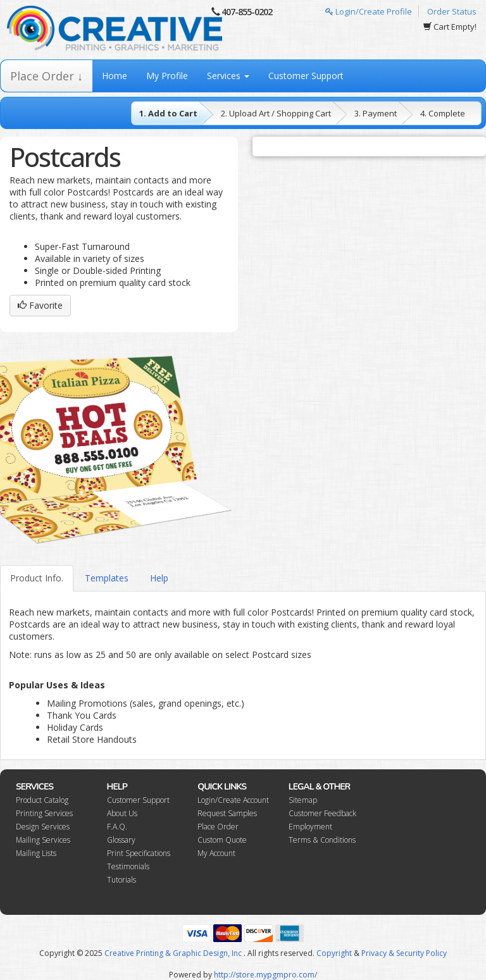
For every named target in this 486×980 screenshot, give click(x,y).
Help (159, 578)
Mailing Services (43, 840)
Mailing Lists (36, 853)
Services (228, 76)
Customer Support (306, 76)
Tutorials (121, 880)
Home (115, 76)
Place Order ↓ (47, 76)
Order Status (452, 11)
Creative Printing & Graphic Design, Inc (173, 953)
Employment (310, 827)
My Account (216, 853)
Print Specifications (139, 853)
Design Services (43, 827)
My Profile (167, 76)
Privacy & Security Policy (404, 953)
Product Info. (37, 578)
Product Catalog (42, 800)
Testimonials (128, 866)
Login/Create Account (233, 800)
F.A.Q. (117, 827)
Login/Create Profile (369, 11)
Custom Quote (222, 840)
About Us (122, 813)
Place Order (218, 827)
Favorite (40, 305)
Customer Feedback (322, 813)
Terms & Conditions (322, 840)
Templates (107, 578)
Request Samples (227, 813)
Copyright (334, 953)
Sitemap (303, 800)
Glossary (121, 840)
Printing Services (44, 813)
